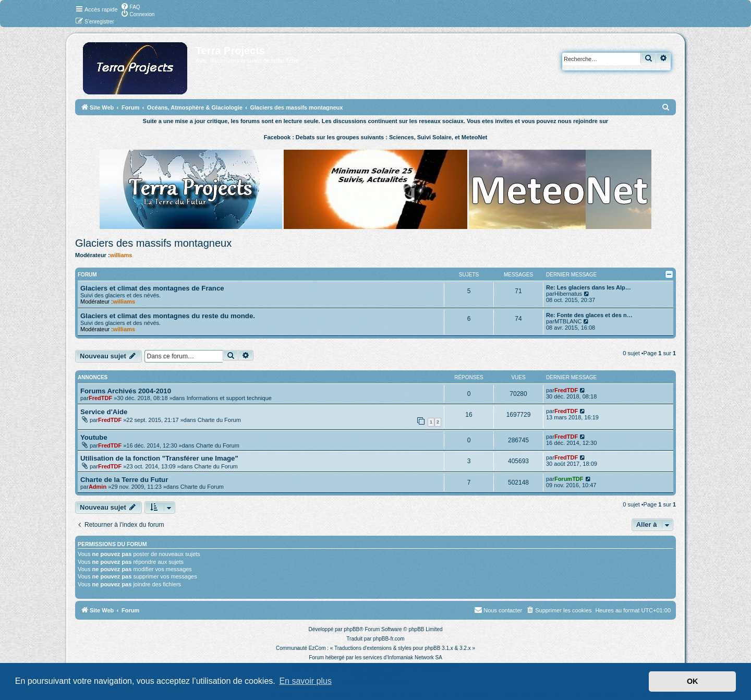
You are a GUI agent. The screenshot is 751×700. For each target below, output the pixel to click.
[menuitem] (130, 6)
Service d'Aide (104, 412)
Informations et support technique (229, 398)
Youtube (94, 437)
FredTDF (100, 398)
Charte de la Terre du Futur (124, 480)
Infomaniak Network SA (415, 657)
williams (121, 255)
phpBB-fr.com (389, 639)
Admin (98, 487)
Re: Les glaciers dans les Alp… (589, 287)
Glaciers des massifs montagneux (153, 243)
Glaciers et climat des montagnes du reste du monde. (168, 316)
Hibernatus (568, 294)
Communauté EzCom (301, 648)
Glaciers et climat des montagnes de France (152, 288)
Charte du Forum (219, 420)
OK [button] (693, 681)
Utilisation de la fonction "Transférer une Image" (159, 458)
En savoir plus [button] (305, 681)
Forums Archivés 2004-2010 (126, 391)
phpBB (352, 629)
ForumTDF (569, 479)
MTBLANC (568, 321)
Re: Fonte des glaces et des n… (589, 315)
